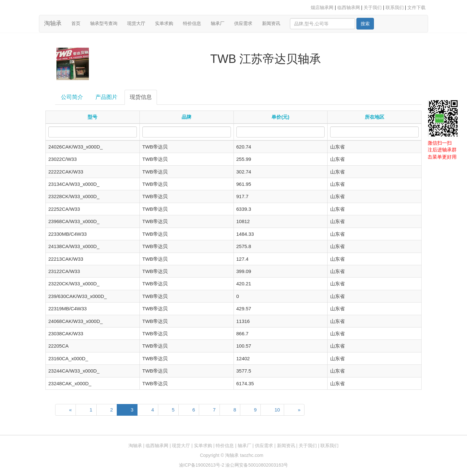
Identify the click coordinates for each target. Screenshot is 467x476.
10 (277, 410)
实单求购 (164, 23)
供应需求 (243, 23)
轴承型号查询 (104, 23)
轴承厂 (218, 23)
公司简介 (72, 97)
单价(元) (280, 117)
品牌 (186, 117)
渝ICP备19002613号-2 (202, 465)
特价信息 (192, 23)
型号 (92, 117)
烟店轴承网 (322, 7)
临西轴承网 (349, 7)
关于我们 (373, 7)
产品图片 (106, 97)
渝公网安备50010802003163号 (257, 465)
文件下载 (416, 7)
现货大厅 (136, 23)
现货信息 (141, 97)
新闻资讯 (271, 23)
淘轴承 (53, 23)
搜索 (365, 24)
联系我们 (395, 7)
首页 (78, 23)
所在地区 (375, 117)
